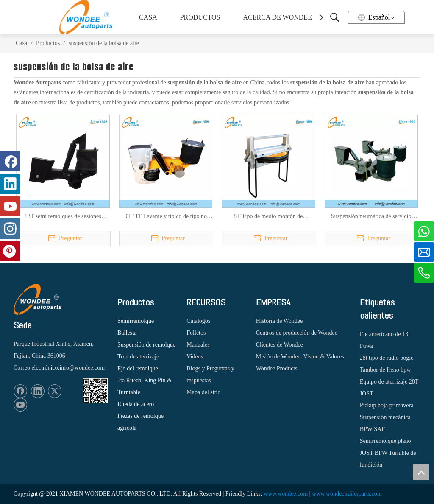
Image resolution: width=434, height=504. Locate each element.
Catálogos (198, 321)
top (421, 472)
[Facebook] (20, 391)
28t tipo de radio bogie (387, 358)
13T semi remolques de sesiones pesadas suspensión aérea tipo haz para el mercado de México (63, 217)
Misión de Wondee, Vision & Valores (300, 357)
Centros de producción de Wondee (297, 333)
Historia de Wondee (280, 321)
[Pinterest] (10, 251)
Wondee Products (277, 368)
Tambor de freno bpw (385, 370)
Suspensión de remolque (146, 345)
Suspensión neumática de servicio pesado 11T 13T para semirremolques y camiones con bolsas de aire (371, 217)
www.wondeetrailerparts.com (347, 494)
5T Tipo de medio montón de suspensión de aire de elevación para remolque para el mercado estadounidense (268, 217)
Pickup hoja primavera (387, 405)
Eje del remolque (138, 368)
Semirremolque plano (385, 441)
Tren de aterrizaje (138, 357)
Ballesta (127, 333)
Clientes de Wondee (280, 345)
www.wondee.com (286, 494)
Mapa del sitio (203, 392)
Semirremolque (136, 321)
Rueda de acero (136, 404)
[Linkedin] (38, 391)
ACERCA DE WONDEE (276, 17)
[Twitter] (55, 391)
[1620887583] (95, 391)
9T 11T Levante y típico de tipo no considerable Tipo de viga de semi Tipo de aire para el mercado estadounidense (166, 217)
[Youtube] (20, 405)
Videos (195, 357)
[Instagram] (10, 229)
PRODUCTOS (200, 17)
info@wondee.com (82, 368)
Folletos (196, 333)
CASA (148, 17)
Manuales (198, 345)
